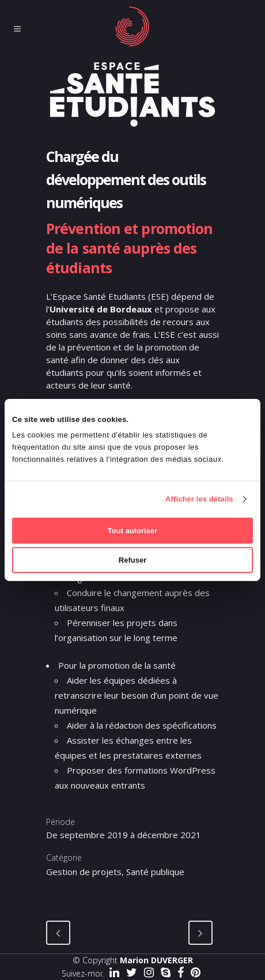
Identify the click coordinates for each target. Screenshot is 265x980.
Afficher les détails (199, 499)
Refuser (132, 560)
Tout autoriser (132, 531)
